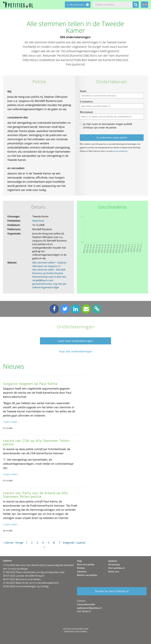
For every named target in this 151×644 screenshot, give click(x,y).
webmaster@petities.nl (89, 608)
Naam (83, 91)
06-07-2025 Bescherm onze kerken (22, 579)
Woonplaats (86, 112)
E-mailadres (86, 102)
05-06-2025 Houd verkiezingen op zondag (26, 586)
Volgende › (69, 543)
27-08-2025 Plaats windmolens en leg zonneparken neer (34, 572)
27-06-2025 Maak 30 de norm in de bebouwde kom (31, 583)
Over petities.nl (116, 568)
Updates (113, 561)
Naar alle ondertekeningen (75, 351)
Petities (81, 568)
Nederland (38, 221)
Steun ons (114, 571)
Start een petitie (86, 564)
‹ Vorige (19, 543)
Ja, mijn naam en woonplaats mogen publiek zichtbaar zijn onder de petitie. (108, 126)
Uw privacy (114, 564)
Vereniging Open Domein (75, 632)
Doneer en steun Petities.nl (112, 591)
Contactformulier (86, 604)
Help (79, 561)
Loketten (82, 571)
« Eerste (8, 543)
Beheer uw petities (87, 575)
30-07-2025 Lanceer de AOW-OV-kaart (24, 576)
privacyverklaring (120, 151)
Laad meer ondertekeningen (75, 341)
